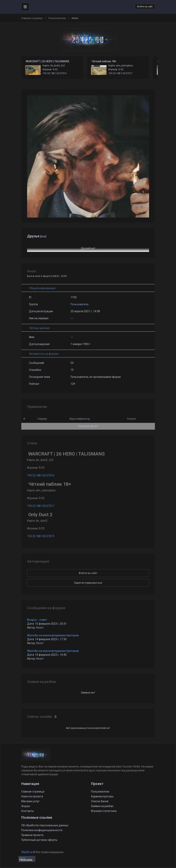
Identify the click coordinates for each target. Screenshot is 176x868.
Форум (26, 806)
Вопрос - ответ (37, 620)
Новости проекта (32, 796)
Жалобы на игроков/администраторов (53, 635)
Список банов (100, 801)
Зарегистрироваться (88, 583)
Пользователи (57, 18)
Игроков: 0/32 (116, 69)
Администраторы (102, 796)
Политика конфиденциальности (42, 830)
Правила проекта (32, 835)
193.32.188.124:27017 (120, 73)
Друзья (37, 236)
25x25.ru (27, 852)
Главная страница (32, 18)
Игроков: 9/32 (50, 69)
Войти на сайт (145, 7)
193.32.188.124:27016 (55, 73)
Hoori (40, 628)
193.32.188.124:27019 (41, 536)
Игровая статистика (104, 811)
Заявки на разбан (102, 806)
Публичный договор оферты (39, 840)
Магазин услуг (30, 801)
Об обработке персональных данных (45, 825)
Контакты (27, 811)
